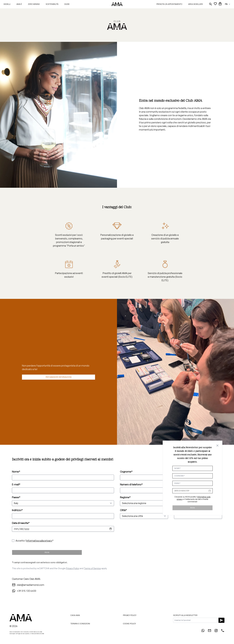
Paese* (16, 497)
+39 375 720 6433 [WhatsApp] (24, 591)
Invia (47, 552)
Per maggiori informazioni (59, 377)
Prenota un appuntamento (169, 4)
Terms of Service (92, 568)
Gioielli (7, 4)
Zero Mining (34, 4)
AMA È (19, 4)
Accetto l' (34, 541)
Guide (67, 4)
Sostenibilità (52, 4)
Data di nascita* (21, 523)
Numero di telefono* (131, 484)
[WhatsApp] (203, 631)
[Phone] (223, 631)
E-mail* (16, 484)
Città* (123, 510)
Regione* (125, 497)
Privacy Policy (73, 568)
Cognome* (126, 472)
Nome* (16, 472)
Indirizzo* (17, 510)
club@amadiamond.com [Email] (28, 585)
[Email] (210, 631)
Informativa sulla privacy (39, 541)
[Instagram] (216, 631)
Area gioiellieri (195, 4)
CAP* (177, 510)
